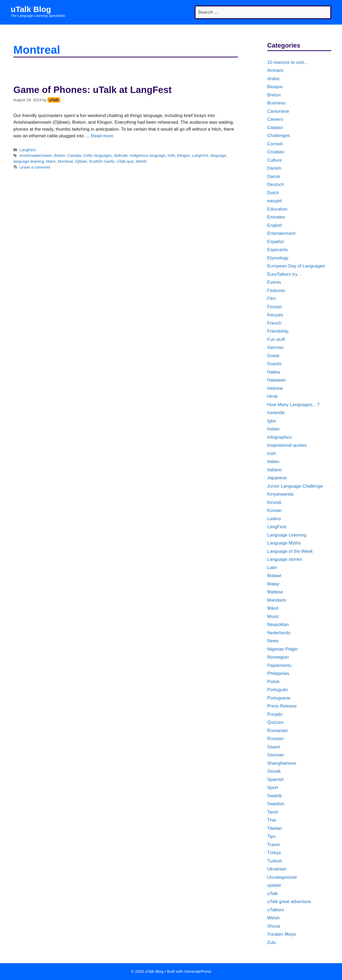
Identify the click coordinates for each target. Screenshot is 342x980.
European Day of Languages (296, 266)
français (275, 315)
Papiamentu (279, 665)
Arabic (274, 79)
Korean (275, 510)
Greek (273, 356)
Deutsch (275, 184)
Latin (272, 568)
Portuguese (279, 698)
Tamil (273, 812)
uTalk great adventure (289, 902)
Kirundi (274, 502)
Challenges (279, 136)
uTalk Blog (31, 9)
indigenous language (148, 155)
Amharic (275, 70)
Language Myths (284, 543)
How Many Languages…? (293, 405)
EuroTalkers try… (285, 274)
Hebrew (275, 388)
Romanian (278, 731)
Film (271, 299)
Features (276, 291)
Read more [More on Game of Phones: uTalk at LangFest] (102, 136)
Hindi (272, 396)
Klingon (183, 155)
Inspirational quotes (287, 445)
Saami (274, 747)
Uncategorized (282, 877)
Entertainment (281, 233)
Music (273, 617)
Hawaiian (277, 380)
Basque (275, 87)
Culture (275, 160)
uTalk (273, 894)
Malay (273, 584)
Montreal (65, 161)
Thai (272, 820)
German (275, 347)
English (275, 225)
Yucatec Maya (281, 934)
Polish (273, 682)
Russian (275, 739)
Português (278, 690)
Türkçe (274, 853)
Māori (273, 608)
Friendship (278, 331)
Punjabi (275, 714)
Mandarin (277, 600)
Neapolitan (278, 625)
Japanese (277, 478)
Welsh (141, 161)
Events (274, 282)
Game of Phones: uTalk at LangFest (93, 90)
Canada (74, 155)
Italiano (275, 470)
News (273, 641)
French (274, 323)
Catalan (275, 128)
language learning (29, 161)
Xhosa (274, 926)
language (218, 155)
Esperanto (278, 250)
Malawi (274, 576)
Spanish (275, 779)
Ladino (274, 519)
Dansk (274, 176)
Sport (273, 787)
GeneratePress (198, 971)
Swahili (274, 796)
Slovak (274, 771)
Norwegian (278, 657)
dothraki (121, 155)
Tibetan (275, 828)
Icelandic (276, 413)
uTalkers (276, 910)
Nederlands (279, 633)
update (274, 885)
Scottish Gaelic (102, 161)
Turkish (275, 861)
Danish (274, 168)
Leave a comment (35, 167)
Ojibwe (81, 161)
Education (277, 209)
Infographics (280, 437)
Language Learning (287, 535)
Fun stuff (276, 339)
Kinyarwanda (280, 494)
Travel (273, 845)
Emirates (276, 217)
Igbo (272, 421)
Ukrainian (277, 869)
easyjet (274, 201)
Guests (274, 364)
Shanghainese (282, 763)
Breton (60, 155)
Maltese (275, 592)
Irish (171, 155)
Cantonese (278, 111)
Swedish (276, 804)
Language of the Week (290, 551)
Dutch (273, 193)
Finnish (275, 307)
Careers (275, 119)
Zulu (272, 942)
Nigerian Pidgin (283, 649)
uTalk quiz (125, 161)
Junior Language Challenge (295, 486)
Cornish (275, 144)
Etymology (278, 258)
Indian (273, 429)
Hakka (274, 372)
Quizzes (275, 722)
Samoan (276, 755)
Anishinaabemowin (36, 155)
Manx (51, 161)
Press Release (282, 706)
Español (275, 242)
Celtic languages (98, 155)
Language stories (285, 559)
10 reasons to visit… (288, 62)
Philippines (278, 673)
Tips (271, 836)
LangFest (28, 150)
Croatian (276, 152)
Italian (273, 462)
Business (276, 103)
